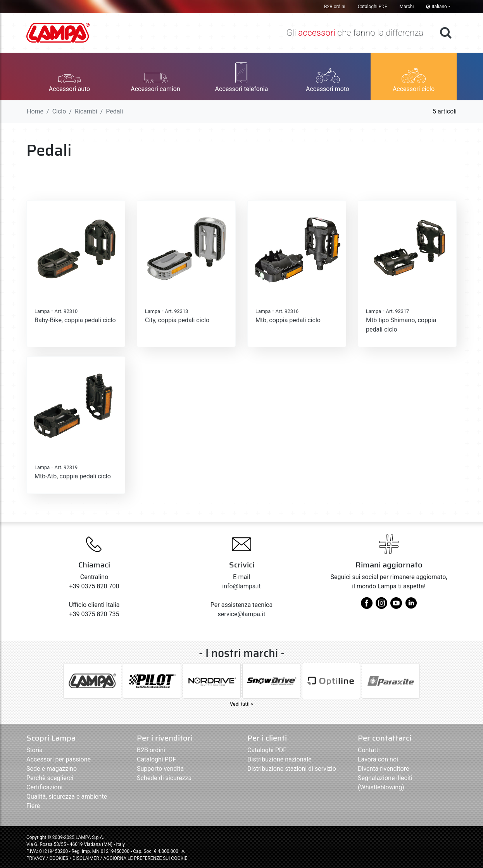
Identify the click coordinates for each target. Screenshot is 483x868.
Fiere (33, 806)
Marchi (407, 7)
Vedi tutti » (241, 704)
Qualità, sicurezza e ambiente (67, 797)
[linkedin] (411, 606)
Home (35, 111)
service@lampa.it (242, 614)
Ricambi (86, 111)
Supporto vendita (160, 769)
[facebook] (367, 606)
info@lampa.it (241, 586)
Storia (34, 750)
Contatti (369, 750)
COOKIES (59, 858)
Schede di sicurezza (164, 778)
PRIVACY (36, 858)
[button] (69, 76)
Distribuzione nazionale (279, 759)
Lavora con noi (378, 759)
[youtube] (396, 606)
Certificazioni (44, 787)
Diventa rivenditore (383, 769)
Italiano (436, 7)
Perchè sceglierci (50, 778)
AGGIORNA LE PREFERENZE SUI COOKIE (145, 858)
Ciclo (59, 111)
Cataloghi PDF (373, 7)
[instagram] (381, 606)
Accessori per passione (59, 759)
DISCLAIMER (86, 858)
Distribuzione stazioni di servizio (292, 769)
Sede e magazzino (52, 769)
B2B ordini (335, 7)
